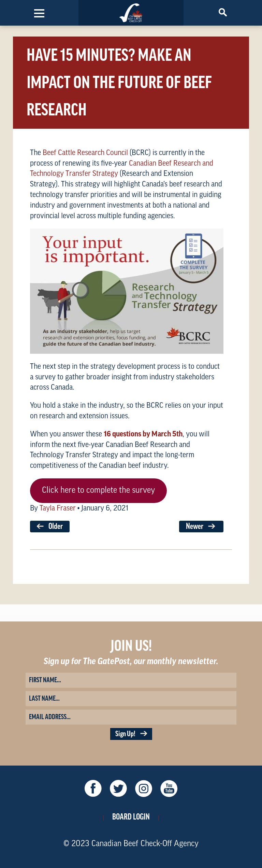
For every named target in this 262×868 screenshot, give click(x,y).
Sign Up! (131, 734)
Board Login (131, 817)
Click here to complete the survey (98, 490)
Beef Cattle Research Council (85, 153)
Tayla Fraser (58, 508)
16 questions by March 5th (143, 434)
